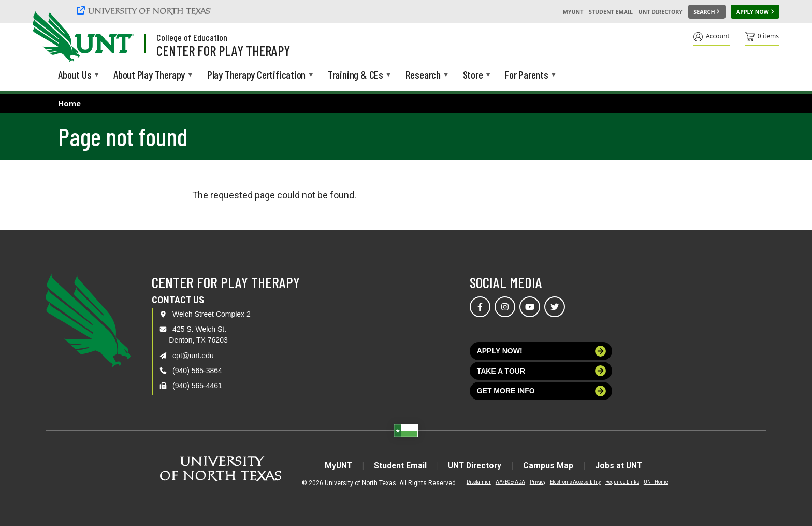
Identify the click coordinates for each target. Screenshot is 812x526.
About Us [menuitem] (75, 75)
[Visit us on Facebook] (480, 307)
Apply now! (542, 351)
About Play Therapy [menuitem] (149, 75)
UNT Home (656, 481)
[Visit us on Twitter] (555, 307)
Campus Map (551, 466)
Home (69, 103)
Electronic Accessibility (575, 481)
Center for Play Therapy (223, 50)
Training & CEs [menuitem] (356, 75)
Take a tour (542, 371)
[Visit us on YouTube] (530, 307)
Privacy (538, 481)
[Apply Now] (755, 12)
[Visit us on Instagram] (505, 307)
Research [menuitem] (423, 75)
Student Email (611, 12)
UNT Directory (661, 12)
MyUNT (573, 12)
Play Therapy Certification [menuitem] (256, 75)
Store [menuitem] (473, 75)
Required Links (622, 481)
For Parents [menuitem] (527, 75)
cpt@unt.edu (193, 356)
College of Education (192, 37)
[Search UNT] (707, 12)
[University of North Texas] (146, 10)
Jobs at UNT (623, 466)
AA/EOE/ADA (510, 481)
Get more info (542, 391)
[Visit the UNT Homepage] (118, 37)
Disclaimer (479, 481)
